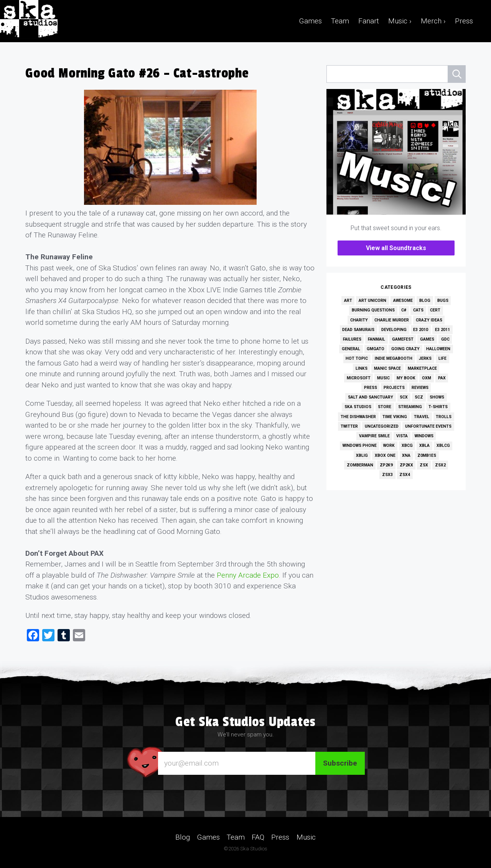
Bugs (443, 301)
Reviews (420, 388)
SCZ (419, 397)
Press (464, 21)
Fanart (369, 21)
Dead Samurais (358, 330)
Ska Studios (358, 407)
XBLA (424, 446)
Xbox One (385, 455)
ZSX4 (405, 475)
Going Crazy (405, 349)
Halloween (438, 349)
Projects (394, 388)
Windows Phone (360, 446)
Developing (394, 330)
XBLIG (362, 455)
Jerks (425, 358)
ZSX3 (387, 475)
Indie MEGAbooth (394, 358)
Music (383, 378)
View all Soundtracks (396, 248)
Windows (424, 436)
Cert (435, 310)
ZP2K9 (386, 465)
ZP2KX (406, 465)
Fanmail (376, 339)
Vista (402, 436)
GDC (445, 339)
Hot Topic (357, 358)
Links (362, 368)
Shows (437, 397)
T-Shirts (438, 407)
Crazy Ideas (429, 320)
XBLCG (443, 446)
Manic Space (387, 368)
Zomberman (360, 465)
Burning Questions (373, 310)
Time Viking (395, 417)
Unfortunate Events (428, 426)
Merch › (433, 21)
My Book (406, 378)
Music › (400, 21)
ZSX (424, 465)
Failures (352, 339)
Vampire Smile (374, 436)
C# (404, 310)
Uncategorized (382, 426)
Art (348, 301)
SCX (404, 397)
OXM (427, 378)
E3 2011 (442, 330)
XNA (406, 455)
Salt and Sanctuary (371, 397)
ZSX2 (440, 465)
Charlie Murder (392, 320)
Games (311, 21)
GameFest (403, 339)
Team (340, 21)
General (351, 349)
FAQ (258, 837)
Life (442, 358)
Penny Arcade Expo (248, 575)
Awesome (403, 301)
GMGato (376, 349)
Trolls (444, 417)
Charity (359, 320)
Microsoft (359, 378)
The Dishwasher (358, 417)
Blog (425, 301)
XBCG (407, 446)
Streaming (410, 407)
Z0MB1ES (427, 455)
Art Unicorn (372, 301)
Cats (418, 310)
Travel (422, 417)
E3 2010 (421, 330)
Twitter (349, 426)
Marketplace (422, 368)
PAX (442, 378)
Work (389, 446)
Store (385, 407)
